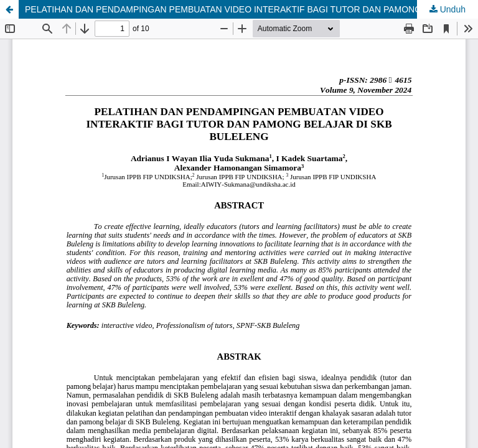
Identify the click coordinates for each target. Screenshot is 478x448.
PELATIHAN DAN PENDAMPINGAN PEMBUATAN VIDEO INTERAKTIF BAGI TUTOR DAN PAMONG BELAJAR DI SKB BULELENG (251, 9)
